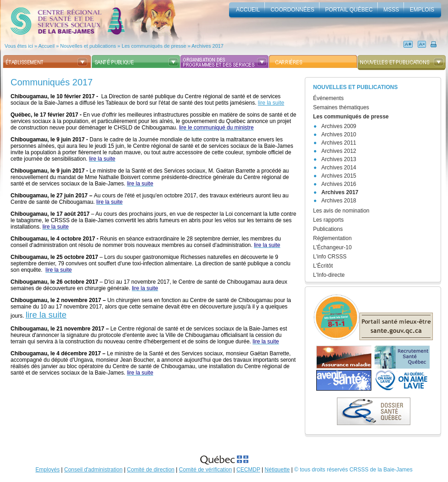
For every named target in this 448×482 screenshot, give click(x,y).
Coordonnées (292, 10)
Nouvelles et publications (401, 62)
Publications (328, 229)
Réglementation (332, 238)
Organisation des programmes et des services (224, 62)
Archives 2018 (339, 201)
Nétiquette (277, 470)
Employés (48, 470)
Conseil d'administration (93, 470)
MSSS (391, 10)
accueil (248, 10)
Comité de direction (151, 470)
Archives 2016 (339, 184)
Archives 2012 (339, 151)
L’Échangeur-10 (332, 247)
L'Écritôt (323, 266)
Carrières (313, 62)
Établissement (47, 62)
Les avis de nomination (341, 211)
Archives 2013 (339, 159)
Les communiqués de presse (351, 117)
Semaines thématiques (341, 107)
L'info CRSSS (330, 257)
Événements (328, 98)
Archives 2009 (339, 126)
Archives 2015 (339, 176)
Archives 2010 (339, 135)
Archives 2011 (339, 143)
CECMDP (248, 470)
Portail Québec (349, 10)
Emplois (422, 10)
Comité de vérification (205, 470)
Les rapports (328, 220)
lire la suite (271, 103)
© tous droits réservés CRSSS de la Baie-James (353, 470)
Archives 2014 (339, 168)
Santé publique (136, 62)
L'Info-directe (329, 275)
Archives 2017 (340, 192)
